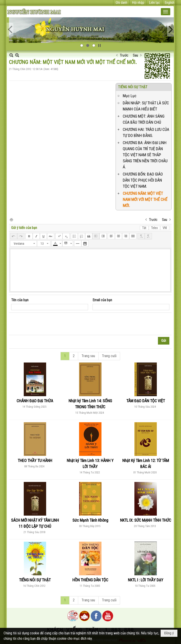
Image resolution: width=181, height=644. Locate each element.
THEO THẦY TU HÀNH (35, 460)
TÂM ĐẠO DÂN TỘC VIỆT (146, 401)
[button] (166, 12)
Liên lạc (154, 3)
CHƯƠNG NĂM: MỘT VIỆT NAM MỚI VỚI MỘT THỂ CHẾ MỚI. (145, 199)
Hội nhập (138, 3)
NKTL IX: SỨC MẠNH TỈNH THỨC (146, 520)
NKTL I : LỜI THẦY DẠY (146, 580)
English (169, 3)
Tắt (144, 228)
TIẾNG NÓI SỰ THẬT (133, 87)
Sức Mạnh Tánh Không (90, 520)
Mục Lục (130, 96)
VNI (165, 228)
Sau (135, 55)
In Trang (11, 219)
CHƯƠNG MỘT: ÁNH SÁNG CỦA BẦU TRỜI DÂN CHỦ (144, 119)
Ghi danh (121, 3)
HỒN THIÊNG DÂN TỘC (90, 580)
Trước (124, 55)
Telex (154, 228)
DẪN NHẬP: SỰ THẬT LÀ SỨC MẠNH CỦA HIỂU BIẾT (146, 106)
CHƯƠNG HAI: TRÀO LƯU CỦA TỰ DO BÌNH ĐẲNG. (146, 132)
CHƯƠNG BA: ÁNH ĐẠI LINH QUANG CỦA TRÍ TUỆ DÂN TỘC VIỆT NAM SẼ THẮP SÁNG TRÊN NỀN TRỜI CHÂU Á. (145, 155)
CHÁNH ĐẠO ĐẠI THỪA (35, 401)
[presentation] (45, 324)
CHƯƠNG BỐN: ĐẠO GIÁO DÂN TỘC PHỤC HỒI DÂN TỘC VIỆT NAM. (143, 180)
